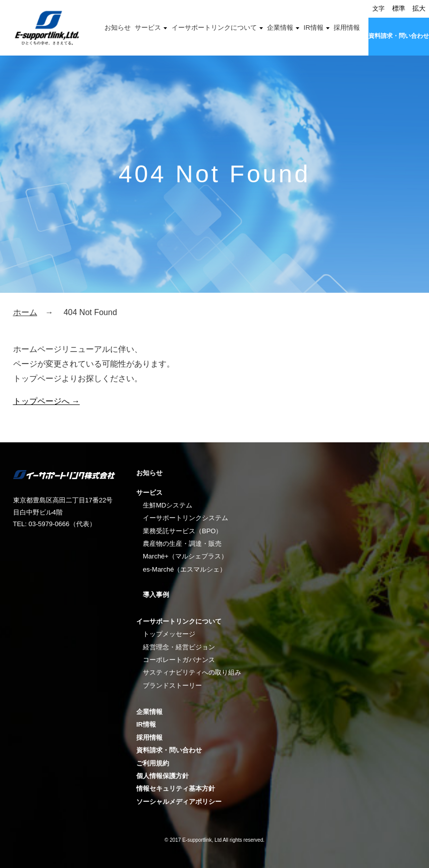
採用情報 (347, 28)
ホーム (25, 312)
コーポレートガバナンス (179, 660)
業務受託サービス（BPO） (182, 531)
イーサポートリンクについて (214, 28)
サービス (148, 28)
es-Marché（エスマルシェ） (184, 569)
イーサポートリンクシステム (185, 518)
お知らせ (118, 28)
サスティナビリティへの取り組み (192, 672)
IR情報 (314, 28)
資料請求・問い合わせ (399, 36)
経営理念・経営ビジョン (179, 647)
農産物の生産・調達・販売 (182, 544)
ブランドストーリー (172, 685)
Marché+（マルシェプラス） (185, 556)
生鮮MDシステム (168, 505)
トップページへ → (46, 401)
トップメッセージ (169, 634)
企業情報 (280, 28)
